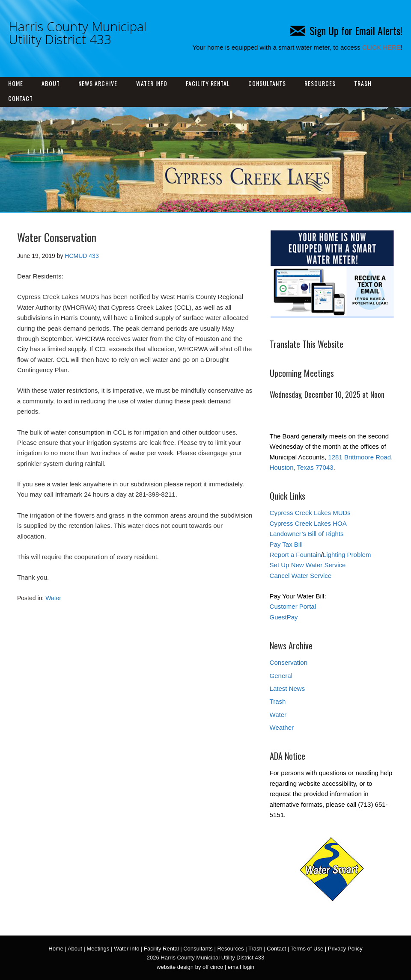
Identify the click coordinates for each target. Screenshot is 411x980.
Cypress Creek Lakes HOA (308, 523)
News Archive (98, 83)
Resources (320, 83)
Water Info (152, 83)
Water (53, 598)
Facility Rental (208, 83)
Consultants (267, 83)
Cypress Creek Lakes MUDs (310, 513)
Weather (282, 727)
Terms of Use (307, 949)
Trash (363, 83)
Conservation (289, 662)
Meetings (98, 949)
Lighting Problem (347, 555)
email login (241, 967)
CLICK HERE (381, 47)
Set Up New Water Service (308, 565)
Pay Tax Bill (286, 544)
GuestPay (284, 617)
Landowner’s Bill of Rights (307, 534)
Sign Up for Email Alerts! (346, 30)
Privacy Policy (345, 949)
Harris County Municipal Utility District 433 (77, 33)
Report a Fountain (295, 555)
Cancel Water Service (301, 576)
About (51, 83)
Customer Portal (293, 606)
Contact (21, 98)
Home (16, 83)
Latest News (287, 688)
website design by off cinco (190, 967)
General (281, 676)
